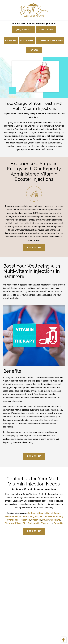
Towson (45, 523)
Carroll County (53, 513)
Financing (11, 41)
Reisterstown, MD (13, 516)
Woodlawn (55, 520)
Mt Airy (46, 520)
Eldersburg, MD (31, 516)
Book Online (27, 41)
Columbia (58, 523)
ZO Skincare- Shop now (50, 41)
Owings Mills (13, 520)
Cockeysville (34, 523)
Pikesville (25, 520)
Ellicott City (21, 523)
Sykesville (36, 520)
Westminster (46, 516)
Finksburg (58, 516)
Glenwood (10, 523)
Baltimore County (37, 513)
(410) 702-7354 (23, 29)
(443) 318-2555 (46, 29)
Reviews (34, 50)
